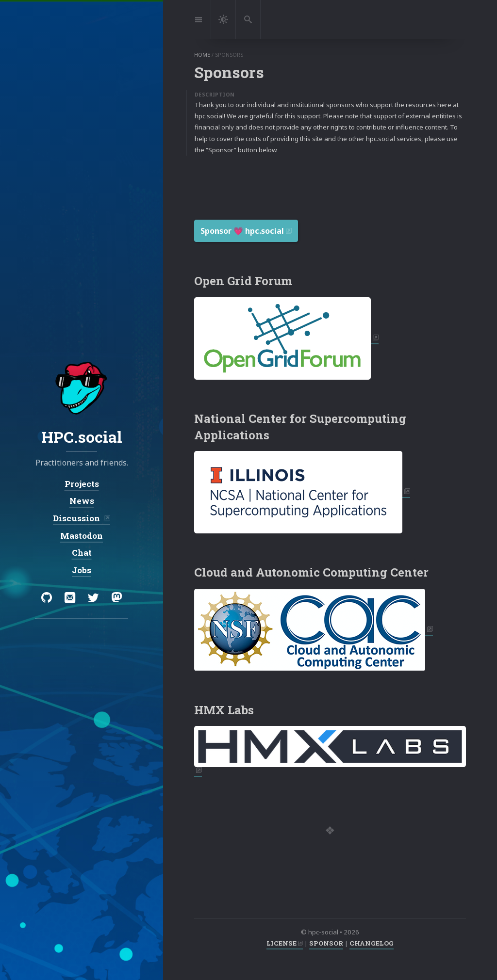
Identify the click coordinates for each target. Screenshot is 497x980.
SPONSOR (326, 943)
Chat (82, 553)
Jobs (82, 570)
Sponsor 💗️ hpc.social (242, 231)
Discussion (77, 518)
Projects (82, 483)
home (202, 55)
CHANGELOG (372, 943)
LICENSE (282, 943)
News (82, 501)
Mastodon (82, 535)
